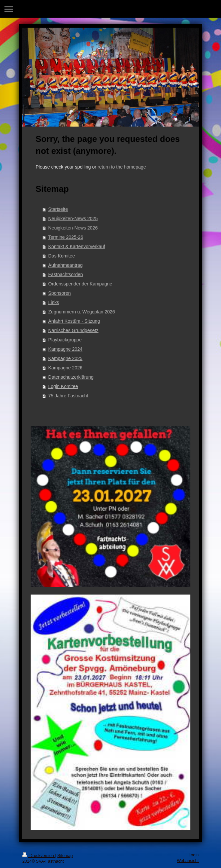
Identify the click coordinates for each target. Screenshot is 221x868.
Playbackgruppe (65, 340)
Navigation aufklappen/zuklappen (110, 9)
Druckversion (39, 856)
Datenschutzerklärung (71, 377)
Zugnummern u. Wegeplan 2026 (82, 312)
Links (54, 302)
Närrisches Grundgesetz (73, 330)
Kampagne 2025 (65, 358)
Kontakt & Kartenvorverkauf (77, 246)
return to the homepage (122, 167)
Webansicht (188, 861)
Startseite (58, 209)
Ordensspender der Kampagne (80, 284)
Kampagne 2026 (65, 368)
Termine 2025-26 (66, 237)
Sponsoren (60, 293)
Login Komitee (63, 386)
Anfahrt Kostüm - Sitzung (74, 321)
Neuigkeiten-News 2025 (73, 218)
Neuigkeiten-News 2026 (73, 228)
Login (194, 855)
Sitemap (65, 856)
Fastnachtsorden (66, 274)
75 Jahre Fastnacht (68, 396)
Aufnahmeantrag (66, 265)
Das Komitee (62, 256)
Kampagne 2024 (65, 349)
